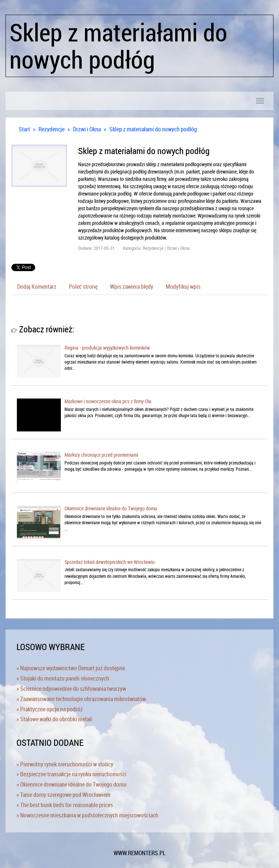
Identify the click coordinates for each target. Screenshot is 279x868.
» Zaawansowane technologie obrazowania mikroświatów (81, 699)
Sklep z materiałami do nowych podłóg (153, 129)
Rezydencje (52, 129)
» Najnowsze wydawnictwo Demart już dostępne (71, 668)
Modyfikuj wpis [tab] (183, 287)
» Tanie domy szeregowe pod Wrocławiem (63, 795)
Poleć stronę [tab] (83, 287)
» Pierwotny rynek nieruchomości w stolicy (65, 764)
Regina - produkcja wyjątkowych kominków (107, 348)
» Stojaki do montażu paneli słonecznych (63, 678)
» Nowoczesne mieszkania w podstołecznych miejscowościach (87, 815)
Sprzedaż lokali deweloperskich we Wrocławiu (110, 562)
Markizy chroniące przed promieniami (101, 455)
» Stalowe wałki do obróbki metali (54, 719)
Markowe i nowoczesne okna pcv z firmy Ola (108, 401)
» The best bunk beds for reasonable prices (65, 805)
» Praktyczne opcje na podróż (50, 709)
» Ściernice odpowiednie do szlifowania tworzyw (71, 689)
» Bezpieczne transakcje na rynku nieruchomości (71, 774)
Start (24, 129)
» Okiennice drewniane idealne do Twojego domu (71, 784)
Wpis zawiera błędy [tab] (132, 287)
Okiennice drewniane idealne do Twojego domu (111, 508)
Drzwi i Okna (87, 129)
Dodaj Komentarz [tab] (37, 287)
